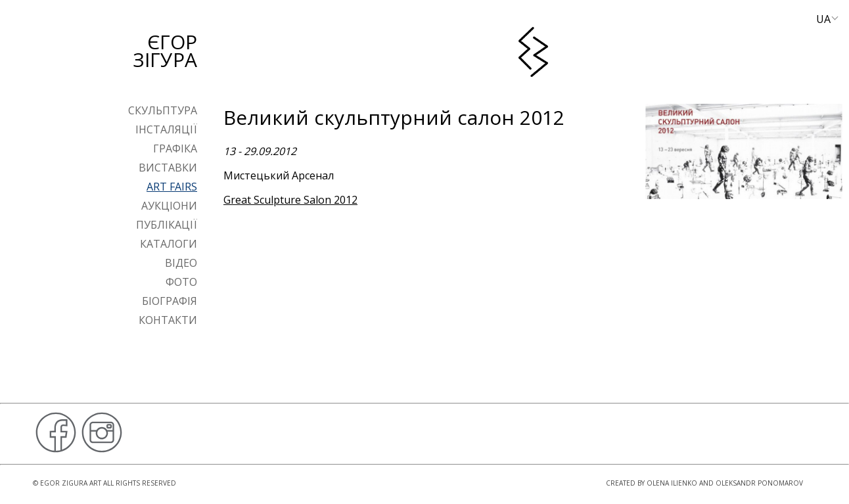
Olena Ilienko (672, 483)
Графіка (175, 149)
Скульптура (163, 110)
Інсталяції (166, 129)
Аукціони (169, 206)
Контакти (168, 320)
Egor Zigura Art (71, 483)
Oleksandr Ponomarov (759, 483)
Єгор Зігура (165, 51)
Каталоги (169, 244)
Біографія (170, 301)
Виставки (168, 168)
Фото (181, 282)
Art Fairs (172, 187)
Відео (181, 263)
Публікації (167, 225)
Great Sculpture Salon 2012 (290, 200)
